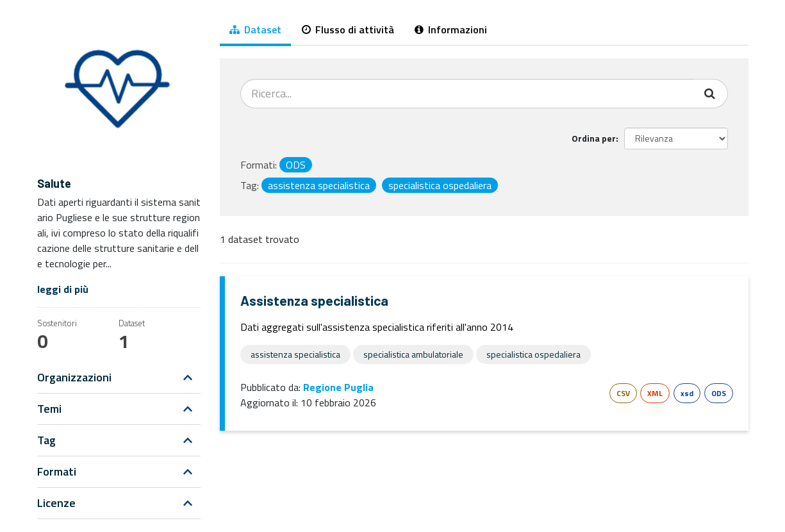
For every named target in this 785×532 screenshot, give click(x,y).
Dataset (255, 29)
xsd (687, 393)
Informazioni (451, 29)
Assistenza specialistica (314, 300)
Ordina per (594, 138)
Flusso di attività (348, 29)
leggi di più (63, 289)
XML (655, 393)
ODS (719, 393)
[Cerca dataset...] (467, 94)
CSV (623, 393)
